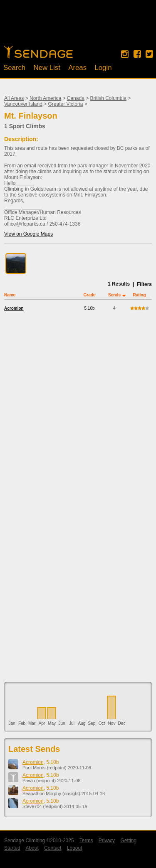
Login (103, 68)
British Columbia (108, 98)
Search (14, 68)
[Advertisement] (78, 27)
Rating (139, 295)
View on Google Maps (28, 234)
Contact (53, 848)
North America (45, 98)
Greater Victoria (66, 104)
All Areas (14, 98)
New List (47, 68)
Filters (144, 284)
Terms (86, 841)
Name (10, 295)
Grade (90, 295)
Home (38, 52)
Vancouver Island (23, 104)
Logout (75, 848)
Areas (77, 68)
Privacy (107, 841)
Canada (76, 98)
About (32, 848)
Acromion (14, 308)
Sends (114, 295)
